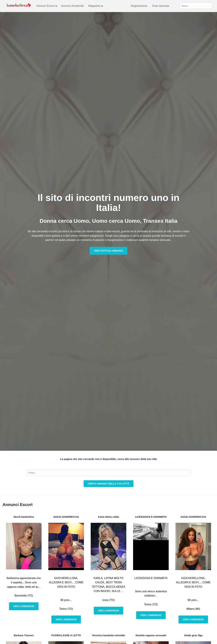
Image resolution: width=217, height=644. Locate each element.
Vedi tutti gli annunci (108, 251)
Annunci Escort (47, 6)
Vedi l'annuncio (24, 606)
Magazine (96, 6)
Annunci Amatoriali (72, 6)
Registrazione (139, 6)
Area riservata (161, 6)
